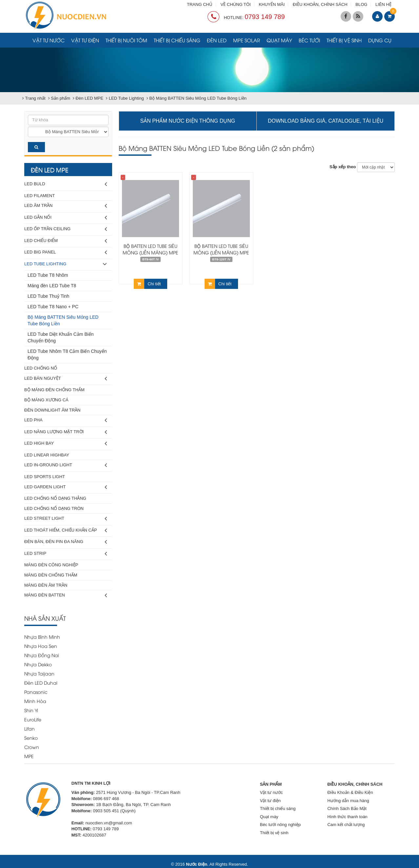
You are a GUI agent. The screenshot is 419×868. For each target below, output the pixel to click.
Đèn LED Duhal (41, 683)
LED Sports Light (45, 477)
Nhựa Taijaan (39, 673)
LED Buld (66, 184)
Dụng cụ (380, 40)
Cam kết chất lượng (346, 825)
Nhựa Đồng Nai (42, 655)
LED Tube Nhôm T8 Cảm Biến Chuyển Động (67, 354)
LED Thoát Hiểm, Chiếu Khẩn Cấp (66, 530)
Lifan (30, 728)
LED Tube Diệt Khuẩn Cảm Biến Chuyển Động (61, 337)
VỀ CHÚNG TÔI (236, 4)
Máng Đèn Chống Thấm (51, 575)
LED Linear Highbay (47, 455)
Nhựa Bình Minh (42, 637)
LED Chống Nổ (41, 368)
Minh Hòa (35, 701)
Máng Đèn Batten (66, 595)
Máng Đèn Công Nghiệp (51, 565)
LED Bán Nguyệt (66, 379)
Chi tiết (147, 284)
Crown (32, 747)
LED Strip (66, 554)
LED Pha (66, 420)
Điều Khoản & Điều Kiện (350, 792)
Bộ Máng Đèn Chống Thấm (54, 390)
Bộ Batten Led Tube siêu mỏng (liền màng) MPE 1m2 (221, 252)
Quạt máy (279, 40)
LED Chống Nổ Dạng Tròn (54, 508)
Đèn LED (217, 40)
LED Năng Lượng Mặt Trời (66, 432)
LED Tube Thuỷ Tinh (48, 296)
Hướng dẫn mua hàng (348, 801)
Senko (31, 738)
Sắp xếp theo (343, 167)
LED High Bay (66, 444)
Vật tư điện (85, 40)
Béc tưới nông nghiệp (280, 825)
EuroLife (33, 719)
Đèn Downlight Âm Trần (52, 410)
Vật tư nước (49, 40)
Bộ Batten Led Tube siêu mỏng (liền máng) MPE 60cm (150, 252)
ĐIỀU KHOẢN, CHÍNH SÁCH (320, 4)
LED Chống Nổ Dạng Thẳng (55, 498)
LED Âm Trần (66, 206)
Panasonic (36, 692)
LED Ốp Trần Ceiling (66, 229)
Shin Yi (31, 710)
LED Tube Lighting (66, 264)
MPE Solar (247, 40)
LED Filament (40, 196)
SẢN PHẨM (271, 784)
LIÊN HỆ (383, 4)
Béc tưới (309, 40)
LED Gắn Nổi (66, 218)
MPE (29, 756)
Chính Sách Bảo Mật (347, 808)
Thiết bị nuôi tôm (126, 40)
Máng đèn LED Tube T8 (52, 286)
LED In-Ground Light (66, 465)
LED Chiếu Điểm (66, 241)
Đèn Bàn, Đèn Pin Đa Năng (66, 542)
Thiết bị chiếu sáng (177, 40)
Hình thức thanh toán (347, 817)
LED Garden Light (66, 487)
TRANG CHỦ (200, 4)
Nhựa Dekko (38, 664)
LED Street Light (66, 519)
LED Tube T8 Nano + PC (53, 307)
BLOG (361, 4)
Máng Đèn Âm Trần (46, 585)
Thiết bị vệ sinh (344, 40)
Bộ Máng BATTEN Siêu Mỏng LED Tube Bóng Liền (63, 320)
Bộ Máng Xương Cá (46, 400)
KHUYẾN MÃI (272, 4)
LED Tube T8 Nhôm (48, 275)
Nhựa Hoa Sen (41, 646)
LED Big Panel (66, 252)
